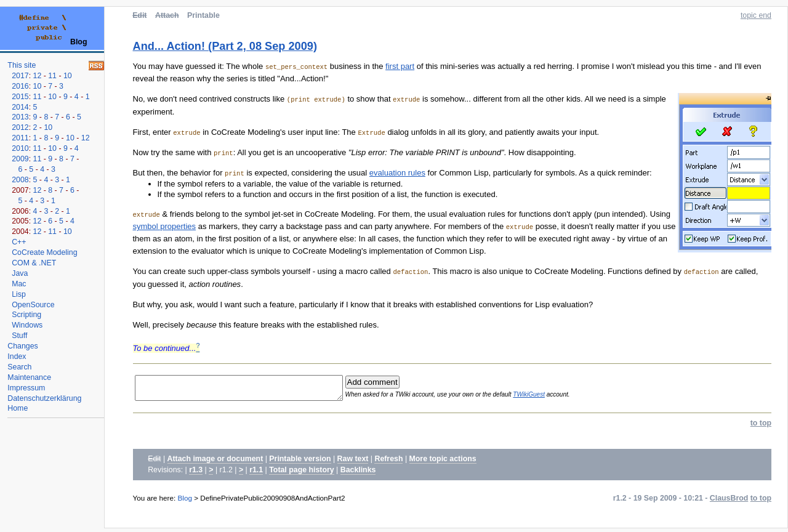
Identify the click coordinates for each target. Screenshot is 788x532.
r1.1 (256, 474)
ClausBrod (729, 502)
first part (400, 66)
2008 (20, 180)
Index (17, 357)
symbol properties (165, 226)
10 (68, 76)
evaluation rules (397, 173)
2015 (20, 97)
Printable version (300, 462)
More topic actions (443, 462)
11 (52, 76)
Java (20, 273)
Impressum (26, 388)
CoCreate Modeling (44, 252)
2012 (20, 127)
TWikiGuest (549, 396)
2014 (20, 107)
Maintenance (29, 377)
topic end (756, 15)
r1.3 (196, 474)
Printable (203, 15)
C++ (19, 242)
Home (18, 408)
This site (22, 65)
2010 (20, 148)
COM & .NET (34, 263)
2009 (20, 159)
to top (761, 427)
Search (19, 367)
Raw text (353, 462)
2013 (20, 117)
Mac (19, 284)
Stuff (19, 336)
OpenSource (33, 305)
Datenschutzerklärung (44, 398)
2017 (20, 76)
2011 (20, 138)
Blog (185, 502)
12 (38, 76)
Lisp (19, 294)
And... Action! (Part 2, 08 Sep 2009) (225, 46)
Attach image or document (215, 462)
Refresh (388, 462)
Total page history (301, 474)
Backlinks (358, 474)
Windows (27, 325)
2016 (20, 86)
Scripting (26, 315)
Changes (22, 346)
